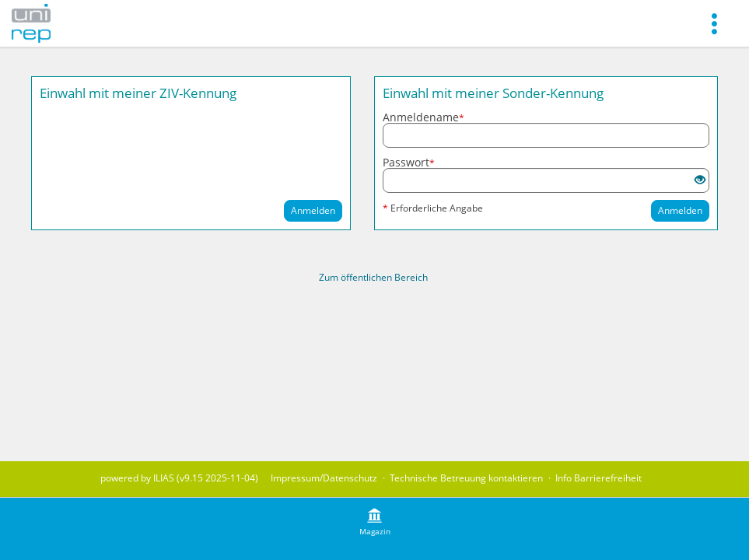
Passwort (409, 163)
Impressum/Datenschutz (324, 478)
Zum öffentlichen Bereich (373, 277)
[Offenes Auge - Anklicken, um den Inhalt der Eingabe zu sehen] (700, 180)
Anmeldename (423, 117)
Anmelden (313, 210)
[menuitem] (714, 23)
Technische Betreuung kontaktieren (466, 478)
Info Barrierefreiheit (598, 478)
